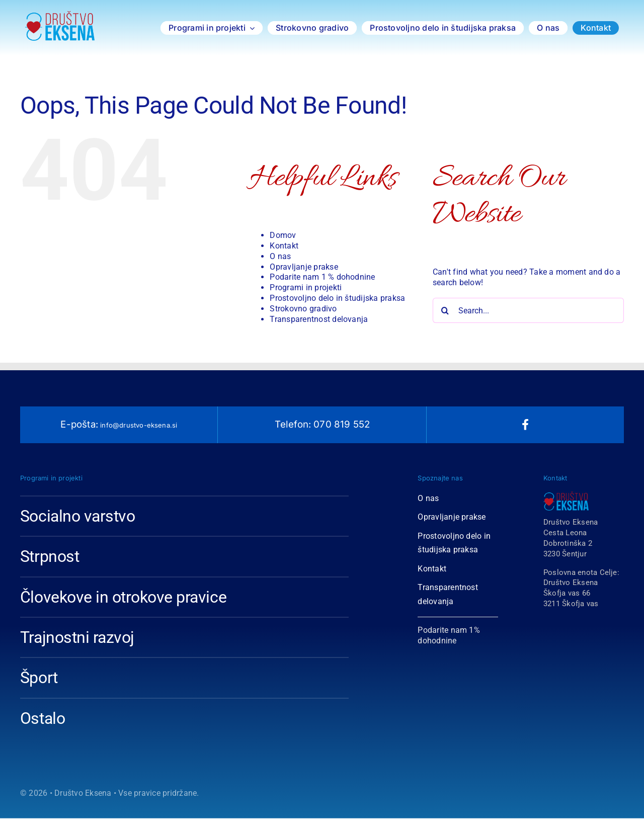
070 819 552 (340, 424)
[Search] (445, 310)
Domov (283, 235)
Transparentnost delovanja (319, 319)
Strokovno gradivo (303, 309)
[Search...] (528, 310)
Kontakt (284, 246)
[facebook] (525, 425)
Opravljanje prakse (304, 267)
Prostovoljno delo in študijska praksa (337, 298)
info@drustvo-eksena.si (138, 425)
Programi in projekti (306, 287)
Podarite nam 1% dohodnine (449, 635)
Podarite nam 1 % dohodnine (322, 277)
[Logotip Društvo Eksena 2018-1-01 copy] (60, 15)
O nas (280, 256)
